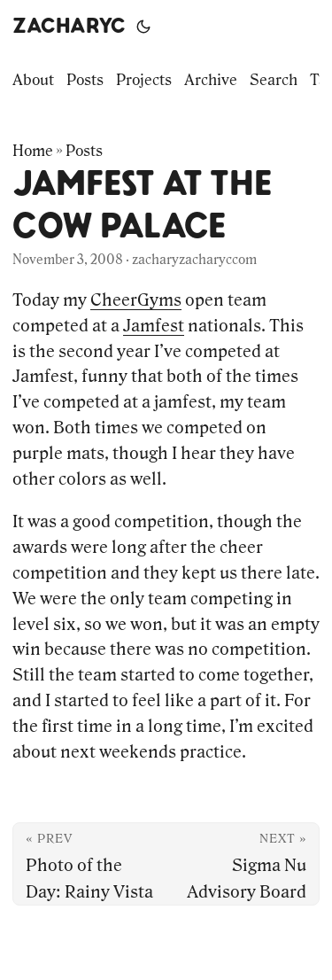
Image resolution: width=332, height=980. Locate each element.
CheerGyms (136, 299)
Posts (84, 151)
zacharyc (69, 27)
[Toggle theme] (143, 27)
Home (33, 151)
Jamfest (154, 325)
